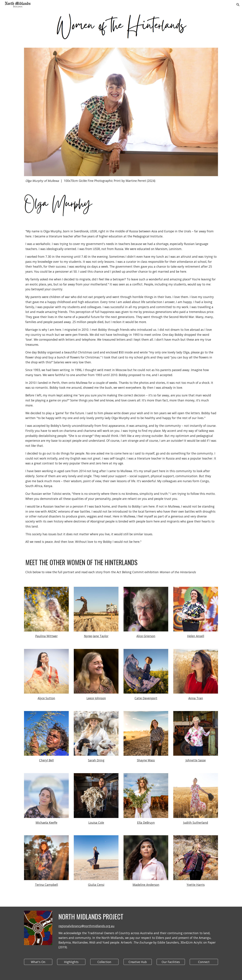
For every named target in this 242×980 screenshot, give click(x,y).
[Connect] (204, 962)
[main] (121, 181)
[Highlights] (71, 962)
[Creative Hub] (138, 962)
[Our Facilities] (171, 962)
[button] (238, 5)
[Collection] (104, 962)
